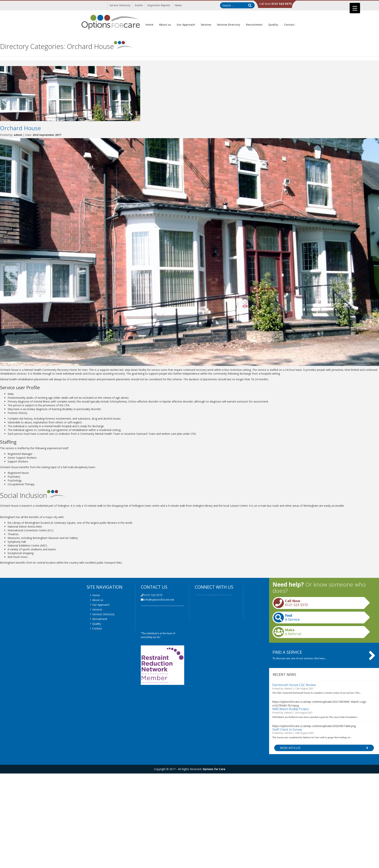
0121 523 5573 (152, 595)
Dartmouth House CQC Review (294, 685)
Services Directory (229, 25)
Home (149, 25)
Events (139, 5)
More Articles (324, 748)
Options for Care (214, 769)
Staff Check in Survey (287, 729)
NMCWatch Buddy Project (291, 709)
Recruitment (254, 25)
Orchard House (20, 128)
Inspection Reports (159, 5)
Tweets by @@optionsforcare (213, 595)
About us (165, 25)
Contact (289, 25)
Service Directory (120, 5)
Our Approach (186, 25)
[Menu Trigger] (355, 8)
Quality (273, 25)
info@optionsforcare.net (157, 600)
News (178, 5)
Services (206, 25)
